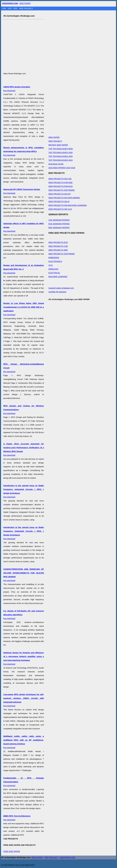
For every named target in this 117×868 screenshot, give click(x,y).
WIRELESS (53, 269)
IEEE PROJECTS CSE (58, 246)
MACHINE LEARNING (58, 277)
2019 (68, 168)
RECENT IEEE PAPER (58, 145)
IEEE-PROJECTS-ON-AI (59, 201)
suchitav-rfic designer (57, 292)
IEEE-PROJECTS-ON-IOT (60, 194)
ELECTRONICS (55, 261)
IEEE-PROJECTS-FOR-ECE (61, 186)
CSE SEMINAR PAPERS (59, 220)
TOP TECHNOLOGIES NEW (61, 149)
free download (24, 151)
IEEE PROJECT (26, 8)
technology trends (56, 164)
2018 (73, 168)
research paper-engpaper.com (61, 288)
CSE (4, 8)
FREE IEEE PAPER (12, 851)
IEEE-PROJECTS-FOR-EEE (60, 182)
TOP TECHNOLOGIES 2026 (60, 152)
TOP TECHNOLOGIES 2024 (60, 160)
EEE (16, 8)
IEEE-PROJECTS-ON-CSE (60, 179)
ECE (10, 8)
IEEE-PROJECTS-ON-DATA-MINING (64, 198)
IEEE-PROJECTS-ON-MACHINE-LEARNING (68, 205)
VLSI (50, 265)
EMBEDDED (54, 258)
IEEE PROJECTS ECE (58, 242)
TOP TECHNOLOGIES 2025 (60, 156)
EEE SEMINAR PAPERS (59, 228)
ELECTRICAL (54, 273)
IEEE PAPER (25, 3)
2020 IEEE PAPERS (57, 168)
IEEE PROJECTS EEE (58, 250)
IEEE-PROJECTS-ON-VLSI (60, 209)
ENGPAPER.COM (67, 857)
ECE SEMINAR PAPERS (59, 224)
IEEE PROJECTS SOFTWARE (61, 190)
